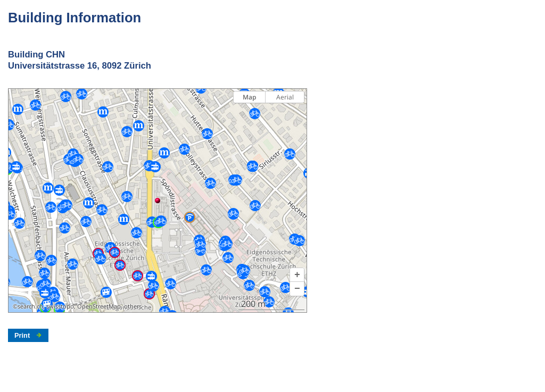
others (133, 306)
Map (249, 97)
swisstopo (60, 306)
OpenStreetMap (99, 306)
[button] (297, 275)
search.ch (30, 306)
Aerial (285, 97)
